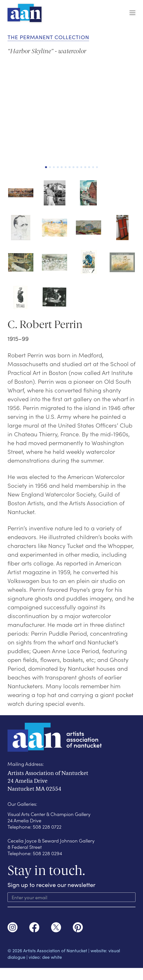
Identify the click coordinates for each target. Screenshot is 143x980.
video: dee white (45, 969)
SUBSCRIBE (72, 913)
